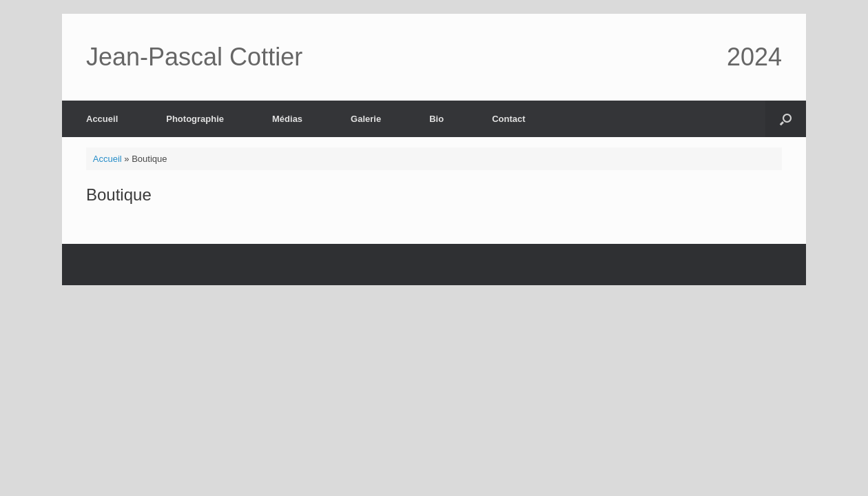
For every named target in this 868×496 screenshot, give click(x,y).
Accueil (102, 119)
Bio (436, 119)
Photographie (195, 119)
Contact (508, 119)
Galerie (366, 119)
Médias (287, 119)
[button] (786, 119)
